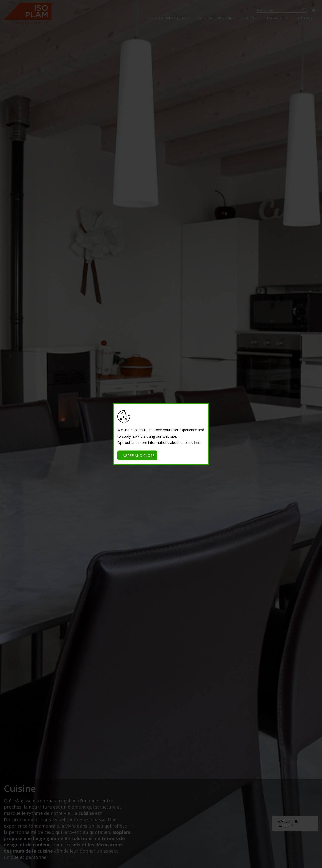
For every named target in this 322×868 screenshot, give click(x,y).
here (198, 442)
